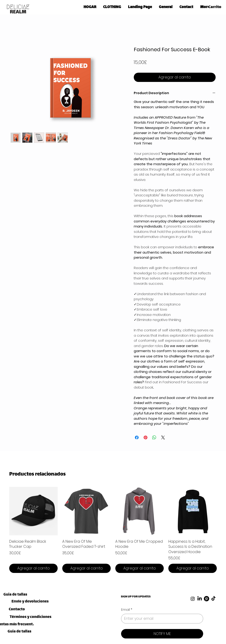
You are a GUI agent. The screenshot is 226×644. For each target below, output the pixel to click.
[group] (113, 530)
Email (127, 610)
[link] (216, 7)
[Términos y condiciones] (31, 617)
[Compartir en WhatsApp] (154, 437)
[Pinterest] (207, 599)
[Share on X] (163, 437)
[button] (112, 6)
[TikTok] (213, 599)
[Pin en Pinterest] (146, 437)
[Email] (161, 619)
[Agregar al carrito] (33, 568)
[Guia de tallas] (15, 595)
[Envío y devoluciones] (30, 602)
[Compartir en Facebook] (137, 437)
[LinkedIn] (200, 599)
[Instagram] (193, 599)
